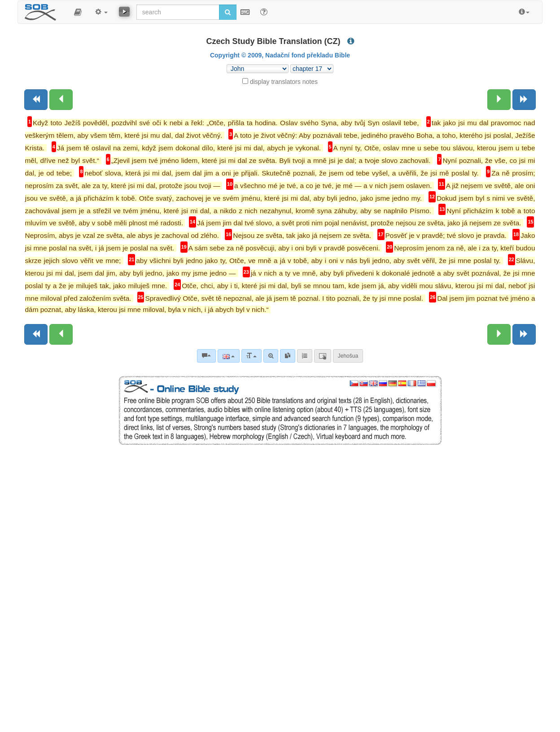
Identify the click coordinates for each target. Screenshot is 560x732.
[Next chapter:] (499, 100)
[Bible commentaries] (206, 356)
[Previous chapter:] (61, 100)
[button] (78, 12)
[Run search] (228, 12)
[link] (288, 356)
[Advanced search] (271, 356)
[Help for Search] (264, 12)
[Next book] (524, 100)
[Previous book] (36, 100)
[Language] (229, 356)
